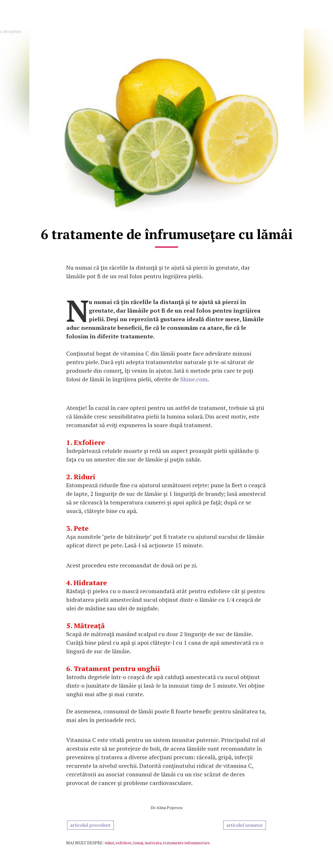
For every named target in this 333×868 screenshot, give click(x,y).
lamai (138, 843)
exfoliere (124, 843)
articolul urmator (245, 825)
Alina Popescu (169, 807)
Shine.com (194, 379)
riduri (109, 843)
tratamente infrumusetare (186, 843)
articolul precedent (90, 825)
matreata (153, 843)
